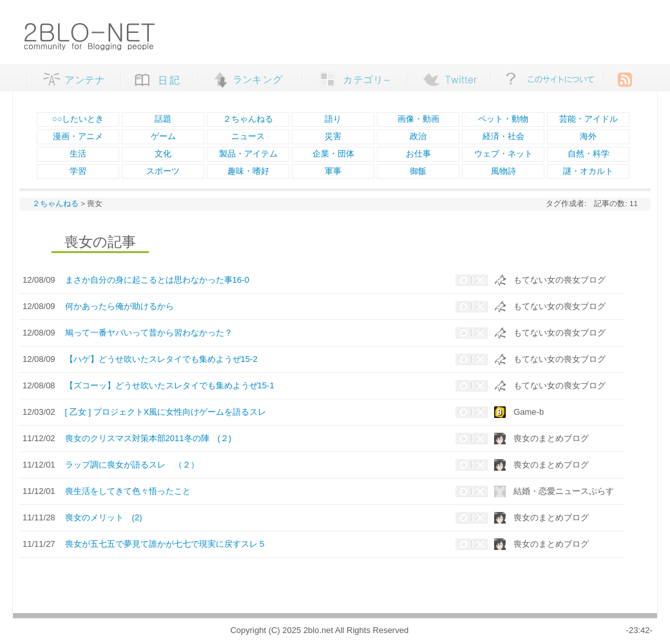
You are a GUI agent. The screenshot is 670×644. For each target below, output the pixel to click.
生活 (78, 154)
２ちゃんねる (248, 119)
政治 (418, 136)
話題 (163, 119)
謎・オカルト (588, 171)
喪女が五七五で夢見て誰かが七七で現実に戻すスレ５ (166, 544)
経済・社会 (503, 136)
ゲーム (163, 136)
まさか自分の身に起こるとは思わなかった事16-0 (157, 280)
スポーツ (163, 171)
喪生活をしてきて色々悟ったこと (128, 491)
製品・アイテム (248, 154)
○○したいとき (78, 119)
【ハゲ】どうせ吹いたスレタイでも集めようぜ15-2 (161, 359)
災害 (333, 136)
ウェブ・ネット (503, 154)
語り (333, 119)
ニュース (248, 136)
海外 (588, 136)
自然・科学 (589, 154)
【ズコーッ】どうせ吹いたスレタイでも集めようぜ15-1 (170, 385)
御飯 (418, 171)
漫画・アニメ (78, 136)
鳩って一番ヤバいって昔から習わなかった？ (149, 333)
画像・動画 (418, 119)
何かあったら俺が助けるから (120, 306)
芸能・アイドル (589, 119)
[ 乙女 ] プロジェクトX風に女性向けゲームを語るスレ (166, 412)
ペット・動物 (503, 119)
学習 (78, 171)
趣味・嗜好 (248, 171)
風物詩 (503, 171)
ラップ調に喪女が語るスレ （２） (132, 465)
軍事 (333, 171)
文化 (163, 154)
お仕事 (418, 154)
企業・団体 (333, 154)
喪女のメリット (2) (104, 517)
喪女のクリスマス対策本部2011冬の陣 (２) (148, 438)
